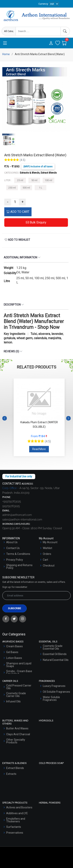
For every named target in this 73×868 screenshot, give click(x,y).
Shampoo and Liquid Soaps (19, 665)
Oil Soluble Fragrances (56, 692)
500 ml (26, 188)
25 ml (20, 180)
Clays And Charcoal (18, 734)
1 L (41, 188)
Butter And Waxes (17, 728)
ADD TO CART (18, 212)
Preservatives (15, 833)
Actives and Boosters (19, 807)
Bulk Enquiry (36, 222)
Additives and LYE (17, 813)
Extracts (11, 774)
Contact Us (13, 548)
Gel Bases (12, 652)
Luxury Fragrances (54, 686)
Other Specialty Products (16, 741)
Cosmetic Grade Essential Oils (53, 647)
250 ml (12, 188)
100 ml (48, 180)
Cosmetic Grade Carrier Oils (16, 695)
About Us (12, 542)
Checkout (49, 566)
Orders (47, 554)
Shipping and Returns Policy (19, 567)
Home (6, 54)
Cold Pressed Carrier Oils (19, 687)
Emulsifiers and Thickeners (16, 820)
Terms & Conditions (18, 554)
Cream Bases (15, 646)
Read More (39, 449)
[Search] (65, 31)
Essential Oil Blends (55, 654)
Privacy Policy (15, 560)
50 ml (34, 180)
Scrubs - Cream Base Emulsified (19, 673)
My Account (50, 542)
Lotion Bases (14, 658)
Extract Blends (15, 768)
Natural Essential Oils (56, 660)
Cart (45, 560)
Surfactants (14, 827)
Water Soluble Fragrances (51, 699)
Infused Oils (13, 701)
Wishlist (47, 548)
